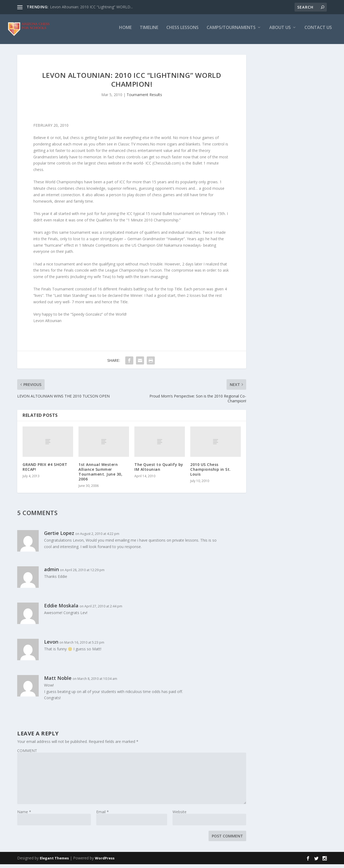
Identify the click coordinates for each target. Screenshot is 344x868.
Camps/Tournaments (231, 31)
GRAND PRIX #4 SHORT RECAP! (45, 470)
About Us (280, 31)
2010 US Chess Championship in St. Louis (211, 473)
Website (180, 815)
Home (125, 31)
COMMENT (27, 754)
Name (24, 815)
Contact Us (318, 31)
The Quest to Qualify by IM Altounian (159, 470)
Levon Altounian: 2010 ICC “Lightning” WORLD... (91, 7)
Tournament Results (144, 98)
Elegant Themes (54, 862)
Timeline (149, 31)
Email (103, 815)
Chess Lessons (182, 31)
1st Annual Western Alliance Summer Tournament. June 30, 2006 (100, 475)
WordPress (105, 862)
